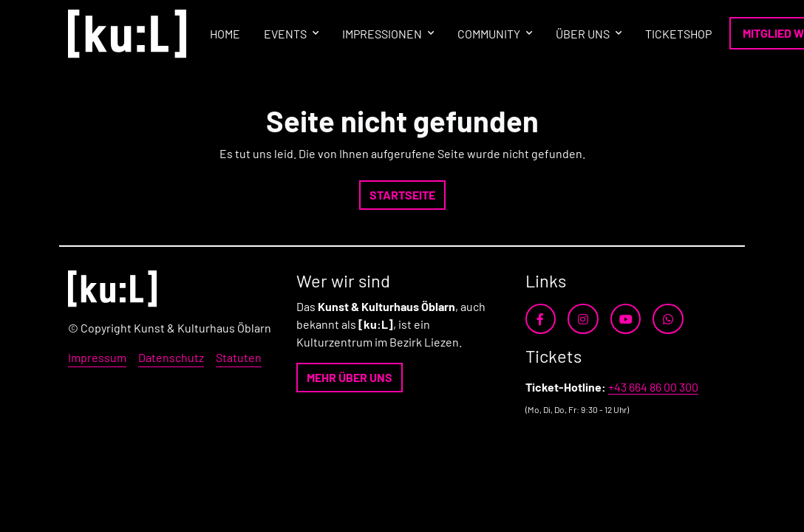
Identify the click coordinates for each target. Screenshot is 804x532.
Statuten (239, 357)
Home (225, 34)
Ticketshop (678, 34)
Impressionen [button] (382, 34)
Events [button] (285, 34)
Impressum (97, 357)
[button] (402, 195)
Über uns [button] (583, 34)
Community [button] (489, 34)
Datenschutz (171, 357)
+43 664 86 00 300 (653, 387)
